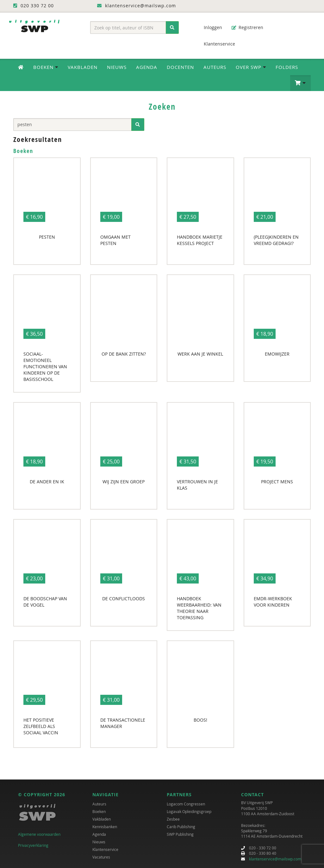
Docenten (180, 67)
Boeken (99, 811)
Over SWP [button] (251, 67)
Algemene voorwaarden (39, 834)
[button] (300, 83)
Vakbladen (83, 67)
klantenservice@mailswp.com (275, 859)
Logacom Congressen (186, 804)
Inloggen (210, 27)
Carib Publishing (181, 827)
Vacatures (101, 857)
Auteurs (215, 67)
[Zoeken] (172, 28)
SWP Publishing (180, 834)
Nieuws (117, 67)
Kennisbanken (105, 827)
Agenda (147, 67)
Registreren (247, 27)
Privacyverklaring (33, 845)
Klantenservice (216, 44)
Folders (287, 67)
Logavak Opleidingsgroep (189, 811)
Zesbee (173, 819)
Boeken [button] (46, 67)
